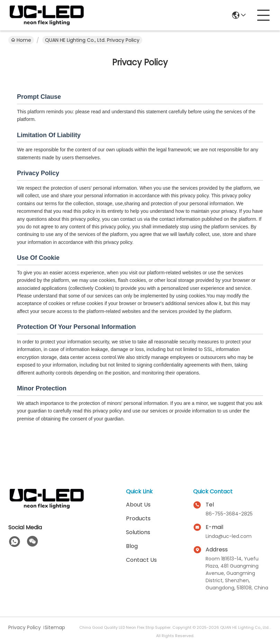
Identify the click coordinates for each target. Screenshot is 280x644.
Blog (132, 546)
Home (21, 40)
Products (138, 518)
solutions (138, 532)
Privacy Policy (25, 627)
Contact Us (141, 560)
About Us (138, 505)
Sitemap (55, 627)
